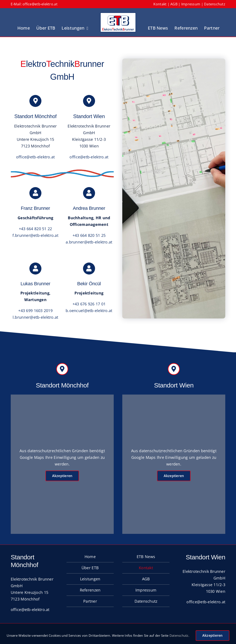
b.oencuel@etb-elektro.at (89, 311)
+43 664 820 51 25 (89, 235)
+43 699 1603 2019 (35, 311)
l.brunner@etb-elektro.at (35, 317)
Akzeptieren (62, 476)
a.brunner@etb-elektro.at (89, 242)
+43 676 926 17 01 (89, 304)
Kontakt (160, 4)
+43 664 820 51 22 (36, 229)
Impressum (191, 4)
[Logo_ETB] (118, 14)
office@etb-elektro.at (40, 4)
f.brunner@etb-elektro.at (35, 235)
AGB (174, 4)
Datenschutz (215, 4)
